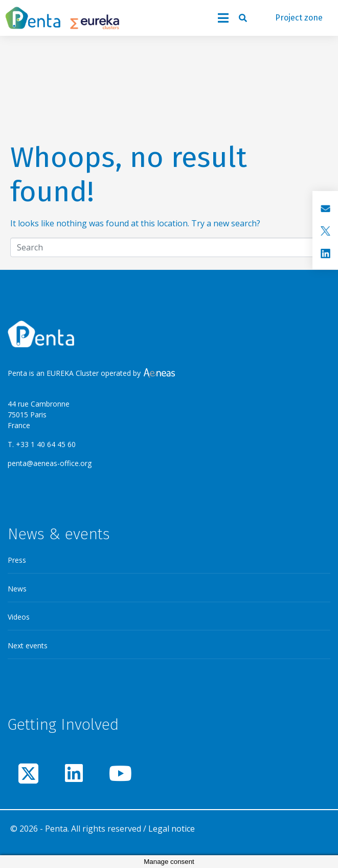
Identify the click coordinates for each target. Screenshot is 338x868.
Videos (19, 617)
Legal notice (172, 829)
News (17, 589)
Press (17, 560)
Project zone (299, 18)
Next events (28, 645)
